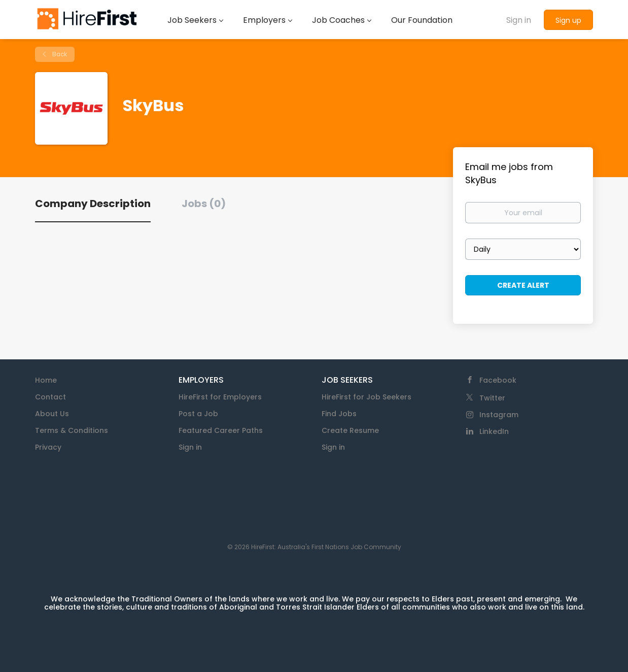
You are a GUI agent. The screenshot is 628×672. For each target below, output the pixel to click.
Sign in (519, 20)
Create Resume (350, 430)
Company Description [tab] (93, 204)
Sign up (568, 20)
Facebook (498, 380)
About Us (52, 414)
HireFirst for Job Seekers (367, 397)
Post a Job (198, 414)
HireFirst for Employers (220, 397)
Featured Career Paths (221, 430)
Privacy (48, 447)
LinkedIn (494, 431)
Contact (50, 397)
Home (46, 380)
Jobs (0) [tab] (204, 204)
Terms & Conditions (72, 430)
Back (59, 54)
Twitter (492, 398)
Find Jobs (339, 414)
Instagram (499, 415)
